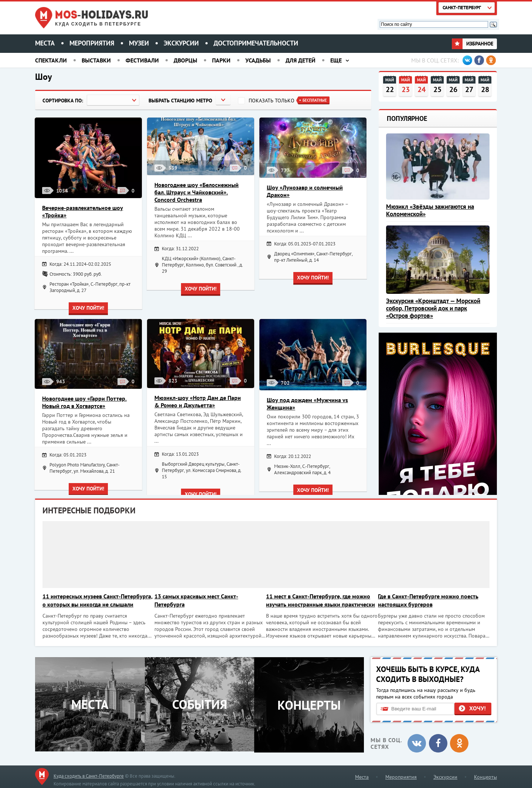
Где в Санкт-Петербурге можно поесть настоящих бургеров (433, 600)
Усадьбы (258, 60)
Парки (221, 60)
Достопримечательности (256, 43)
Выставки (96, 60)
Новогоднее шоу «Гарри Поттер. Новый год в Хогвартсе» (84, 402)
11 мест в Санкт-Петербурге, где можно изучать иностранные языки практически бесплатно (321, 600)
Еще (336, 60)
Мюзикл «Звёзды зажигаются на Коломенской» (430, 210)
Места (45, 43)
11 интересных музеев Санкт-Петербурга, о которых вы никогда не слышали (92, 600)
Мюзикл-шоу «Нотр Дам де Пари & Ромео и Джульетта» (198, 401)
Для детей (301, 60)
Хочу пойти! (88, 308)
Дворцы (185, 60)
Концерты (485, 775)
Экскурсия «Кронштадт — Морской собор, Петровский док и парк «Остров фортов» (433, 308)
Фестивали (142, 60)
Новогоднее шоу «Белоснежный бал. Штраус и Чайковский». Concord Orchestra (197, 192)
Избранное (473, 44)
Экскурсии (181, 43)
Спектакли (51, 60)
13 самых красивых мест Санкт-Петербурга (198, 600)
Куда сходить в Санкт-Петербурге (89, 775)
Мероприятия (92, 43)
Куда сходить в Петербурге (98, 24)
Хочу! (478, 707)
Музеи (139, 43)
